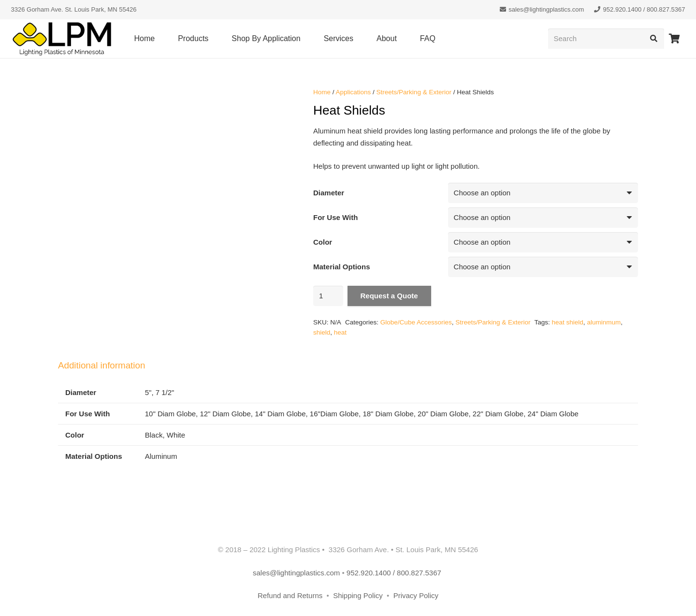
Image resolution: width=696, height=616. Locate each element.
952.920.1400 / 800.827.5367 (395, 573)
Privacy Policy (416, 595)
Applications (354, 92)
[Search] (606, 39)
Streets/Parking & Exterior (414, 92)
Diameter (329, 193)
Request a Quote (389, 296)
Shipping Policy (359, 595)
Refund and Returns (290, 595)
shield (322, 332)
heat (340, 332)
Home (322, 92)
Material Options (342, 267)
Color (323, 242)
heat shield (568, 322)
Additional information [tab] (101, 365)
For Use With (335, 217)
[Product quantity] (328, 296)
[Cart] (675, 39)
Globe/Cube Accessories (416, 322)
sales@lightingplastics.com (296, 573)
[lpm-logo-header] (62, 39)
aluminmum (604, 322)
